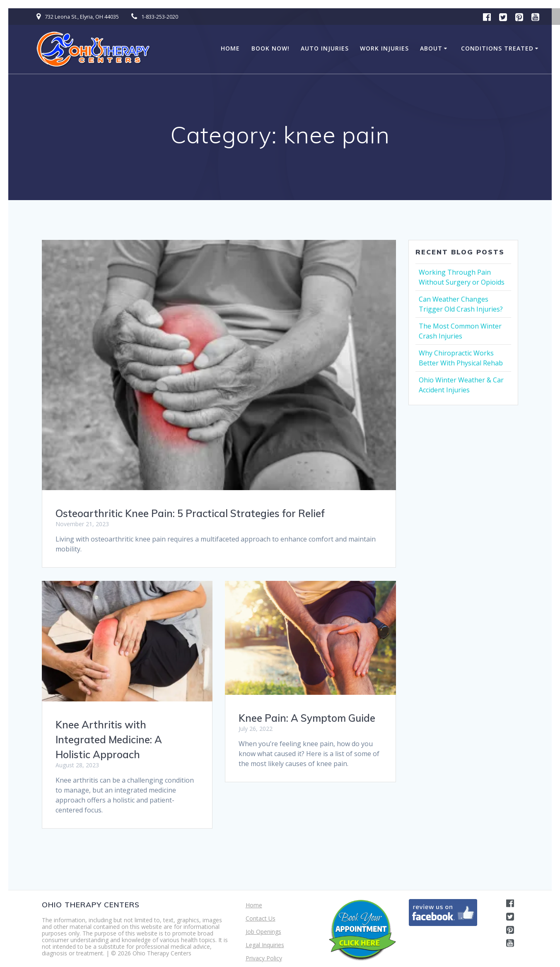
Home (230, 48)
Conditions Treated (497, 48)
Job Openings (263, 932)
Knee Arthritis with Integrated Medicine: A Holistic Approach (109, 740)
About (431, 48)
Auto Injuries (325, 48)
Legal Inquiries (265, 945)
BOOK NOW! (270, 48)
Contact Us (261, 918)
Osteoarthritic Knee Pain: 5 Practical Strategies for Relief (190, 513)
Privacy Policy (264, 958)
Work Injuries (384, 48)
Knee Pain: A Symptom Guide (307, 718)
